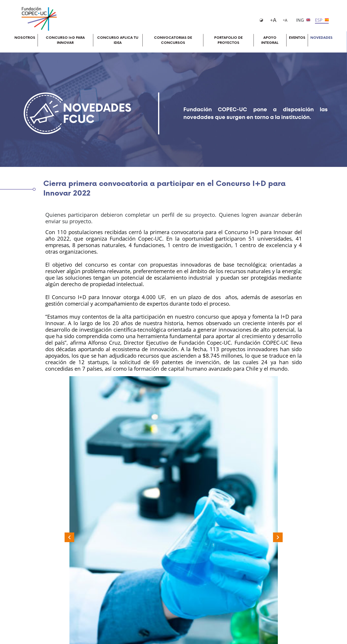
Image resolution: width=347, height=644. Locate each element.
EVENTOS (297, 38)
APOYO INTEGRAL (270, 40)
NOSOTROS (25, 38)
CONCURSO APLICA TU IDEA (118, 40)
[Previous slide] (69, 537)
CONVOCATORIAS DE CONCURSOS (173, 40)
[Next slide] (278, 537)
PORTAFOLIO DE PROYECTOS (228, 40)
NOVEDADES (321, 38)
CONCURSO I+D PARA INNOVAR (65, 40)
